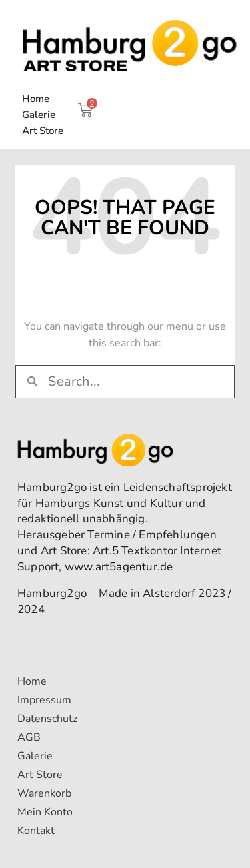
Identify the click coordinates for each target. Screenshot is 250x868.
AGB (29, 737)
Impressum (44, 700)
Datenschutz (47, 719)
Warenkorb (44, 793)
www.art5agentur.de (119, 567)
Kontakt (36, 831)
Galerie (39, 115)
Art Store (43, 131)
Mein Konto (45, 812)
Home (36, 99)
